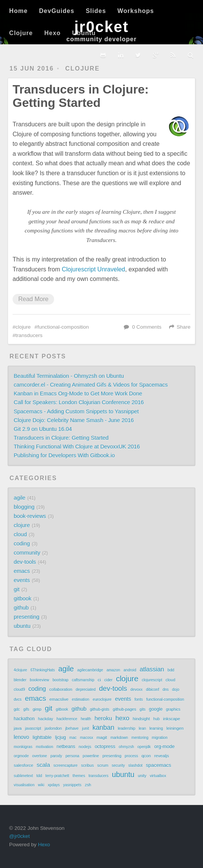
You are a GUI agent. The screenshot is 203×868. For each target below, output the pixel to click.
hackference (67, 719)
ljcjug (61, 737)
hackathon (24, 719)
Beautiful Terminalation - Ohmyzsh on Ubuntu (69, 376)
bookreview (39, 680)
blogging (24, 507)
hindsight (141, 719)
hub (157, 719)
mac (73, 738)
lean (142, 728)
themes (79, 776)
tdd (39, 776)
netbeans (66, 747)
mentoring (140, 738)
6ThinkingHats (43, 670)
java (18, 728)
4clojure (20, 670)
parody (56, 756)
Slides (96, 11)
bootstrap (61, 680)
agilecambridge (90, 670)
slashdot (135, 766)
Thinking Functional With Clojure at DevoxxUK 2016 (77, 447)
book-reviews (30, 516)
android (130, 670)
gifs (26, 709)
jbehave (72, 728)
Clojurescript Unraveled (93, 269)
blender (20, 680)
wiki (41, 785)
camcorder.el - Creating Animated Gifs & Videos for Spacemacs (91, 385)
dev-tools (25, 562)
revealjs (162, 756)
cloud (20, 534)
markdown (119, 738)
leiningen (175, 728)
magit (102, 737)
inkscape (171, 719)
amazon (113, 670)
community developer (101, 39)
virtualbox (158, 776)
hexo (122, 718)
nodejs (85, 747)
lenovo (22, 737)
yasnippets (72, 785)
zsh (88, 785)
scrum (103, 765)
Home (18, 11)
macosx (86, 738)
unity (142, 776)
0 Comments (147, 327)
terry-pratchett (57, 776)
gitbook (22, 599)
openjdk (144, 747)
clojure (82, 69)
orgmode (21, 756)
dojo (176, 690)
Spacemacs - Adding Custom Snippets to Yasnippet (76, 411)
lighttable (42, 737)
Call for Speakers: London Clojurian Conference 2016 (79, 402)
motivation (45, 747)
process (132, 756)
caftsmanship (83, 680)
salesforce (23, 765)
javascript (33, 728)
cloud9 (19, 690)
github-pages (124, 709)
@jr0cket (19, 836)
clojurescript (152, 680)
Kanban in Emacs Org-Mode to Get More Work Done (78, 394)
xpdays (54, 785)
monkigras (23, 747)
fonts (139, 699)
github (21, 608)
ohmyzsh (126, 747)
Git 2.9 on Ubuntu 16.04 (43, 429)
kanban (103, 728)
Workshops (136, 11)
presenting (26, 617)
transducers (29, 335)
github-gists (100, 709)
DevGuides (57, 11)
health (86, 719)
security (118, 766)
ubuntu (22, 626)
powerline (91, 756)
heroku (103, 718)
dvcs (18, 699)
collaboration (61, 689)
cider (109, 680)
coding (22, 544)
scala (43, 765)
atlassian (152, 669)
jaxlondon (53, 728)
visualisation (24, 785)
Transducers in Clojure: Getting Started (81, 96)
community (27, 553)
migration (160, 738)
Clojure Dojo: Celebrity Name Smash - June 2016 (74, 420)
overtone (39, 756)
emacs (22, 571)
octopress (105, 747)
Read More (33, 299)
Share (184, 327)
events (22, 580)
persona (72, 756)
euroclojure (102, 699)
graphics (173, 709)
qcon (146, 756)
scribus (88, 765)
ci (99, 680)
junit (85, 728)
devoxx (137, 690)
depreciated (86, 690)
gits (143, 709)
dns (166, 690)
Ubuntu (84, 33)
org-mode (165, 747)
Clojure (21, 33)
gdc (17, 709)
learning (156, 728)
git (17, 589)
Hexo (52, 33)
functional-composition (63, 327)
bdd (171, 670)
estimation (81, 699)
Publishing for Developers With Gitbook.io (64, 455)
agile (19, 498)
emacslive (59, 699)
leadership (126, 728)
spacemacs (158, 765)
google (156, 709)
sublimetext (23, 776)
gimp (37, 709)
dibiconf (152, 690)
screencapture (65, 766)
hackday (46, 719)
